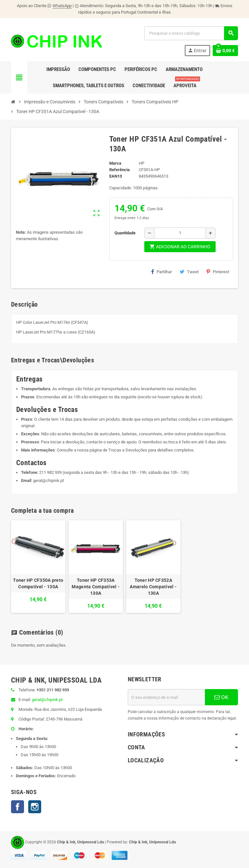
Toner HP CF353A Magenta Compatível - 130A (96, 587)
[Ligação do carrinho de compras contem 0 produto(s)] (225, 51)
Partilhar (161, 272)
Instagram (35, 807)
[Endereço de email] (166, 697)
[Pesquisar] (191, 33)
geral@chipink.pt (48, 481)
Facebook (18, 807)
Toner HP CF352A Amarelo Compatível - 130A (153, 587)
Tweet (189, 272)
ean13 (116, 176)
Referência (119, 170)
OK (221, 697)
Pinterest (218, 272)
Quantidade (125, 233)
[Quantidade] (180, 233)
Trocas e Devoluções (128, 450)
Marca (115, 163)
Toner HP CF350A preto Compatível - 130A (38, 583)
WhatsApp (62, 6)
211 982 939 (50, 472)
